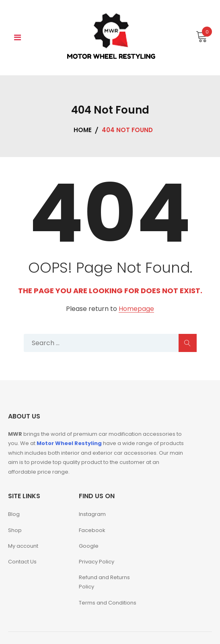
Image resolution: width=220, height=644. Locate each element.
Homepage (136, 309)
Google (89, 546)
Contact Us (22, 562)
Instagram (92, 514)
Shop (15, 530)
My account (23, 546)
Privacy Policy (97, 562)
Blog (14, 514)
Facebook (92, 530)
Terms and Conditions (108, 603)
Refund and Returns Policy (104, 582)
